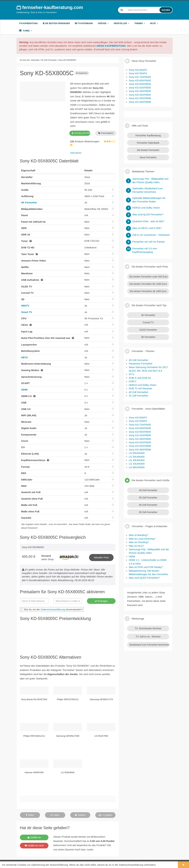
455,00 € (29, 556)
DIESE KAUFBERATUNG (111, 46)
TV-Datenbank (84, 23)
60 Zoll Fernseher (148, 505)
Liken (55, 815)
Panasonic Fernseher (141, 364)
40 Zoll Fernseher (139, 392)
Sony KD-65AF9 (138, 70)
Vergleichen (82, 73)
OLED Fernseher (148, 330)
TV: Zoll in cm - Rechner (148, 637)
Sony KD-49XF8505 (140, 91)
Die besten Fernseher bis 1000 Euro (148, 284)
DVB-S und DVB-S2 (140, 378)
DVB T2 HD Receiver (140, 388)
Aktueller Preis (101, 558)
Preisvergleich (106, 133)
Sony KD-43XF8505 (140, 88)
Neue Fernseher (148, 157)
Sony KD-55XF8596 (140, 98)
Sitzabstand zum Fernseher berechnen (149, 645)
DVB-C (133, 381)
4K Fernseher (29, 202)
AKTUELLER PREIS (81, 133)
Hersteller (121, 23)
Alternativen (76, 153)
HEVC (25, 357)
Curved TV (148, 322)
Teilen (30, 815)
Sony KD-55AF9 (138, 73)
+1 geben (105, 815)
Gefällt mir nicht (34, 846)
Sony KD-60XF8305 (140, 80)
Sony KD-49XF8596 (140, 102)
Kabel (26, 31)
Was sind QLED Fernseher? (144, 578)
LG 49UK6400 (137, 460)
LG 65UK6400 (137, 453)
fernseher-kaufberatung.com (50, 7)
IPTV (132, 374)
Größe (103, 23)
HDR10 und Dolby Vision (143, 385)
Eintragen (101, 601)
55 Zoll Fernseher (148, 498)
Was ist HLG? (136, 546)
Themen (140, 23)
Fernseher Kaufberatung (148, 135)
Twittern (80, 815)
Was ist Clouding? (139, 542)
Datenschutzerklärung (53, 609)
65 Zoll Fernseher (148, 512)
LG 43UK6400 (137, 464)
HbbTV (25, 306)
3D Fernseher (148, 337)
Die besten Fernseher (56, 23)
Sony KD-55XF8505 (140, 95)
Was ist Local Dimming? (142, 539)
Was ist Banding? (138, 535)
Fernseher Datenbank (148, 143)
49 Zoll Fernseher (139, 360)
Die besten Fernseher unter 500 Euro (148, 277)
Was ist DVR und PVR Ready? (146, 567)
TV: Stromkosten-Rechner (148, 628)
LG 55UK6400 (137, 457)
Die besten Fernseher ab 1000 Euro (148, 291)
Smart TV (27, 312)
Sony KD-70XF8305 (140, 77)
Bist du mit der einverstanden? (52, 609)
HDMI (24, 390)
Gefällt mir (34, 837)
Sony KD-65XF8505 (140, 84)
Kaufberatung (28, 23)
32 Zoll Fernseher (139, 396)
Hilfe (154, 23)
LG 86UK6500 (137, 467)
